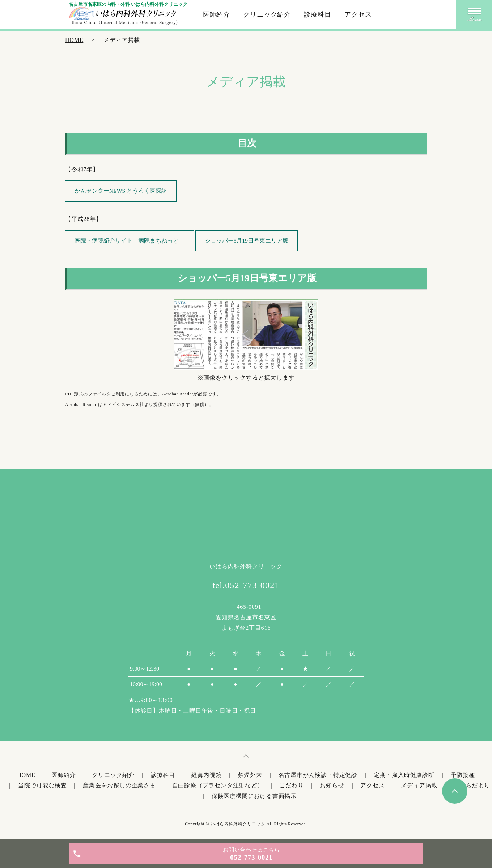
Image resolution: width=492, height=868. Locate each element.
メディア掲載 (419, 786)
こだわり (291, 786)
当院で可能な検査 (42, 786)
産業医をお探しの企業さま (119, 786)
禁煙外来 (250, 776)
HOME (74, 40)
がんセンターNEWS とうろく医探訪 (121, 191)
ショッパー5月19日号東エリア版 (247, 241)
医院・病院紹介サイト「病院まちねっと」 (130, 241)
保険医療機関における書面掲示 (254, 797)
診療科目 (318, 14)
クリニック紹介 (267, 14)
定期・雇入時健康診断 (404, 776)
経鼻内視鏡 (207, 776)
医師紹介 (216, 14)
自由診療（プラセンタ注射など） (218, 786)
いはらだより (472, 786)
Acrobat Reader (178, 395)
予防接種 (463, 776)
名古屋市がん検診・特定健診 (318, 776)
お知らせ (332, 786)
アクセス (358, 14)
